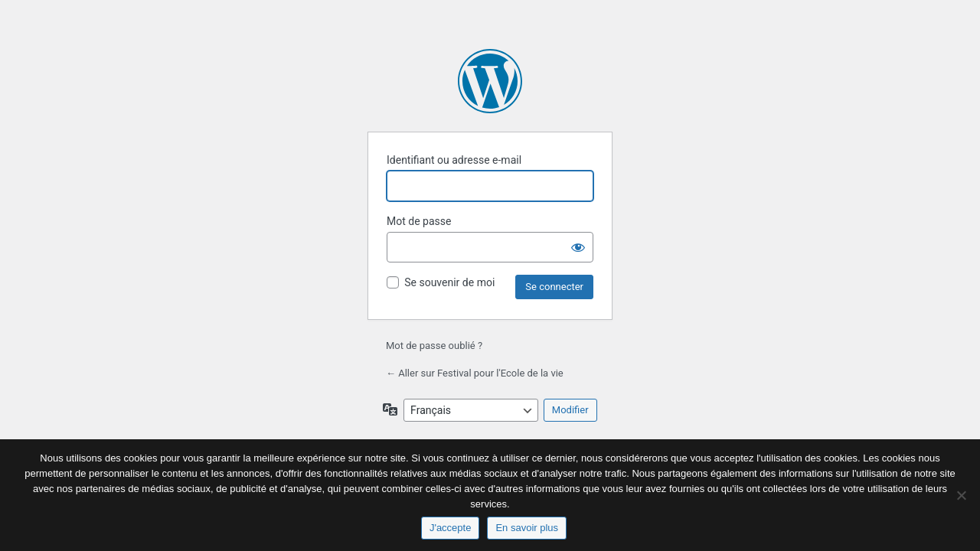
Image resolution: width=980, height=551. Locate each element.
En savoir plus (527, 528)
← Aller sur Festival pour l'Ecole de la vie (475, 373)
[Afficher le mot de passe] (578, 247)
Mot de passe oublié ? (434, 346)
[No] (961, 495)
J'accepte (451, 528)
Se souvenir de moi (449, 282)
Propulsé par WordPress (490, 81)
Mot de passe (419, 221)
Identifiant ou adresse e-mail (454, 160)
